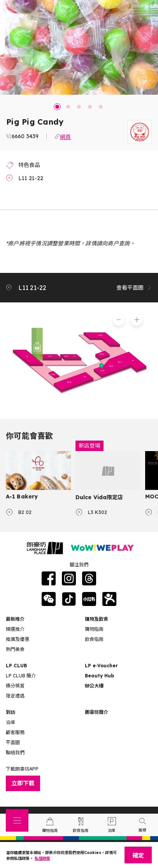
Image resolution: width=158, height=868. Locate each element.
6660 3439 (25, 136)
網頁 (65, 136)
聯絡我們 (15, 753)
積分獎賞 (15, 686)
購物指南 (94, 629)
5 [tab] (101, 107)
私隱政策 (42, 858)
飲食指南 (94, 639)
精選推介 (15, 629)
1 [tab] (57, 107)
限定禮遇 (15, 696)
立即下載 (23, 783)
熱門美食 (15, 649)
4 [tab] (90, 107)
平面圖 (13, 742)
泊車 (11, 722)
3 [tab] (79, 107)
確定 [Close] (138, 855)
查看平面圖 (134, 288)
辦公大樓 (94, 686)
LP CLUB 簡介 (21, 676)
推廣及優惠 (18, 639)
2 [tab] (68, 107)
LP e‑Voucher (101, 666)
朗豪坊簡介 (97, 712)
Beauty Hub (99, 676)
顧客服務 (15, 732)
